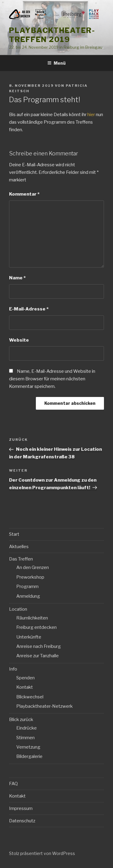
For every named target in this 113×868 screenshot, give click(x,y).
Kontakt (25, 687)
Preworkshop (30, 577)
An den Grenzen (33, 567)
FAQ (13, 784)
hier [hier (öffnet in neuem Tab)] (91, 115)
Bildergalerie (29, 756)
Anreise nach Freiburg (39, 646)
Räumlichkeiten (32, 618)
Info (13, 669)
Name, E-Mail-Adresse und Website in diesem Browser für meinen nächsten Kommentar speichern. (52, 379)
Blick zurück (21, 720)
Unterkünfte (29, 637)
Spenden (25, 678)
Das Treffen (21, 559)
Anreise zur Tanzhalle (38, 656)
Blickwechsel (30, 697)
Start (14, 534)
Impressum (21, 808)
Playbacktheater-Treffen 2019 (52, 35)
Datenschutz (22, 821)
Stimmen (25, 738)
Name (17, 278)
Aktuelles (19, 547)
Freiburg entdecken (36, 627)
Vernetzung (28, 747)
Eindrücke (27, 728)
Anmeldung (28, 596)
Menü (56, 63)
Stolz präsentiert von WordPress (42, 853)
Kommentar (24, 194)
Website (19, 340)
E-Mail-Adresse (29, 309)
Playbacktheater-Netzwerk (44, 706)
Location (18, 609)
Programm (27, 587)
